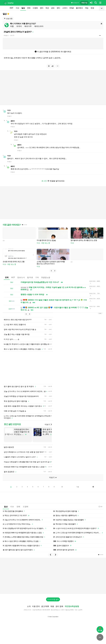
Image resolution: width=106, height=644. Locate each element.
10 (62, 487)
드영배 (35, 8)
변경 (92, 8)
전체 (7, 277)
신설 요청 (8, 19)
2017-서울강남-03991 (68, 610)
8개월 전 (6, 35)
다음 (78, 487)
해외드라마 (39, 26)
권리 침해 (59, 606)
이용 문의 (36, 606)
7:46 (100, 507)
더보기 (48, 424)
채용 (52, 606)
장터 (42, 8)
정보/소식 (21, 277)
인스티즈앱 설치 (53, 599)
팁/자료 (30, 277)
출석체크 (79, 8)
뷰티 (58, 8)
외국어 (19, 26)
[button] (51, 271)
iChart (72, 8)
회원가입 (84, 3)
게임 (87, 8)
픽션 (47, 8)
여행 (12, 26)
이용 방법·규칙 (75, 3)
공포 (53, 8)
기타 (37, 277)
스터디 (65, 8)
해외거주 (28, 26)
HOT (11, 8)
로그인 (44, 181)
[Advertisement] (53, 576)
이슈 (17, 8)
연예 (29, 8)
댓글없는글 (46, 277)
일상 (23, 8)
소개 (29, 606)
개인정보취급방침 (72, 606)
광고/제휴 (45, 606)
